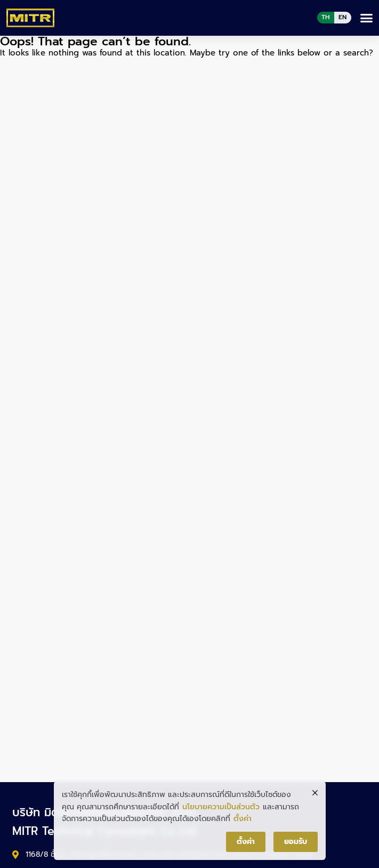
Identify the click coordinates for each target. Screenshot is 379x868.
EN (342, 17)
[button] (367, 18)
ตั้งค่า (243, 819)
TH (326, 17)
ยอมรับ (296, 842)
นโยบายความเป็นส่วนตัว (221, 807)
